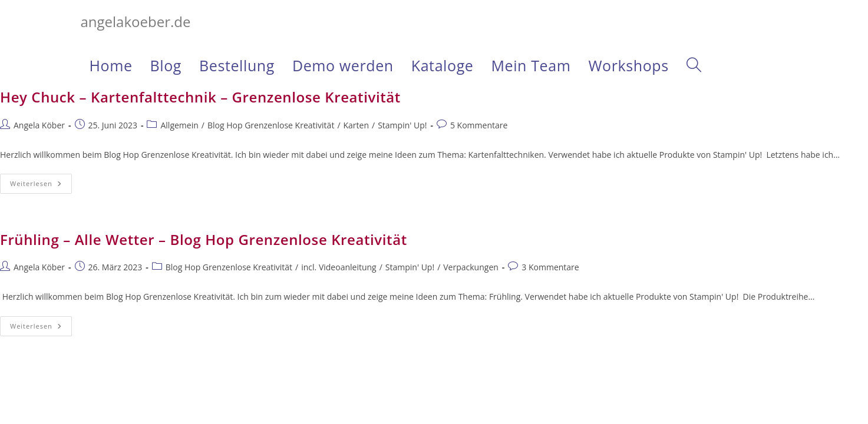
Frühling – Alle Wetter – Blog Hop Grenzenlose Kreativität (204, 239)
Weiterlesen (41, 186)
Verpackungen (471, 267)
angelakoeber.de (136, 21)
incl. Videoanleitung (339, 267)
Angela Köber (39, 125)
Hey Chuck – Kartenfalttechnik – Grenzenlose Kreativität (200, 97)
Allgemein (179, 125)
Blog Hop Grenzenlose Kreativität (271, 125)
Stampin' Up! (402, 125)
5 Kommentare (479, 125)
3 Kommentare (550, 267)
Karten (357, 125)
